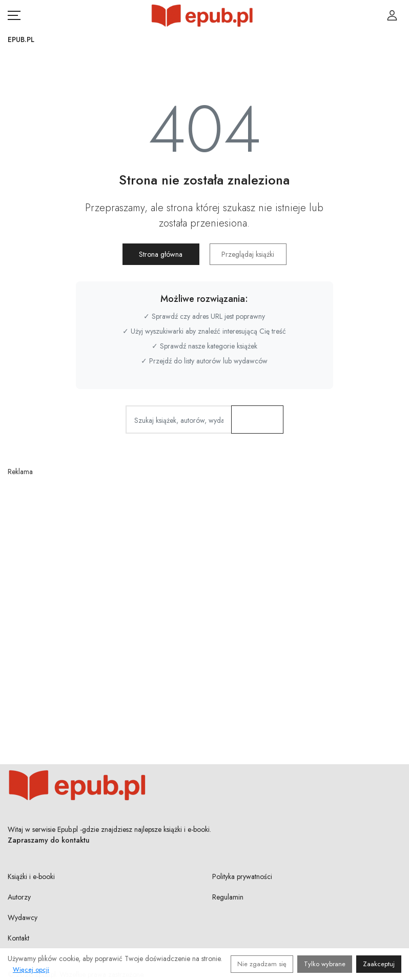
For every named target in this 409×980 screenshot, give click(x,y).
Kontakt (18, 938)
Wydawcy (23, 917)
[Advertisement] (205, 595)
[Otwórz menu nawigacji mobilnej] (14, 15)
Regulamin (228, 897)
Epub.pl (21, 39)
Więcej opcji (31, 969)
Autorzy (19, 897)
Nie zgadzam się (262, 964)
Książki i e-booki (31, 876)
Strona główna (161, 254)
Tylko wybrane (325, 964)
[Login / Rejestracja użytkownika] (392, 15)
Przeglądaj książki (248, 254)
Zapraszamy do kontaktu (49, 840)
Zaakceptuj (379, 964)
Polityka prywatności (242, 876)
